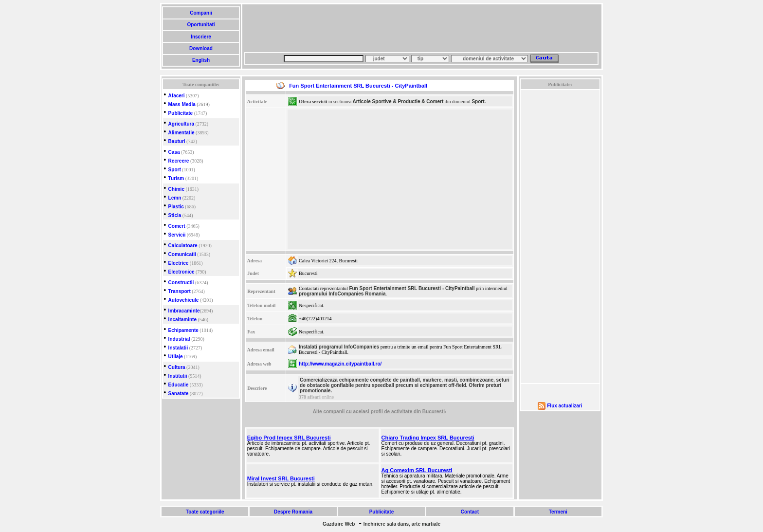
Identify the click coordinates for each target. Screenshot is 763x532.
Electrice (179, 263)
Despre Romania (293, 512)
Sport (175, 170)
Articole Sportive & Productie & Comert (398, 101)
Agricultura (181, 124)
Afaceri (177, 96)
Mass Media (182, 104)
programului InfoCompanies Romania (342, 294)
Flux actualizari (564, 406)
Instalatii (178, 348)
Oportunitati (201, 25)
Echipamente (183, 330)
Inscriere (201, 37)
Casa (174, 152)
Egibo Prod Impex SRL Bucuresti (289, 438)
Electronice (182, 272)
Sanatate (179, 394)
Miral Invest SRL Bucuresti (281, 478)
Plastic (176, 207)
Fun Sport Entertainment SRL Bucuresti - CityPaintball (412, 288)
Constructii (181, 283)
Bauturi (177, 141)
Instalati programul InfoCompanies (339, 347)
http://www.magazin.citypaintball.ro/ (340, 364)
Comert (177, 226)
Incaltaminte (182, 320)
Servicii (177, 235)
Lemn (175, 198)
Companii (201, 13)
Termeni (558, 512)
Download (201, 48)
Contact (470, 512)
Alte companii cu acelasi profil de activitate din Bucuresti (379, 412)
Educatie (179, 385)
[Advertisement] (421, 28)
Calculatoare (183, 246)
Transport (180, 291)
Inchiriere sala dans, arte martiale (402, 524)
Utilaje (176, 357)
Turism (176, 178)
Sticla (175, 215)
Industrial (179, 339)
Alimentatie (182, 133)
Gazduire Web (339, 524)
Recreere (179, 161)
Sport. (479, 101)
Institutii (178, 376)
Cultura (177, 367)
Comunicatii (182, 254)
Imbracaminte (184, 311)
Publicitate (181, 113)
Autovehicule (184, 300)
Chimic (176, 189)
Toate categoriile (205, 512)
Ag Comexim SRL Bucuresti (417, 470)
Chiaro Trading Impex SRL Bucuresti (428, 438)
